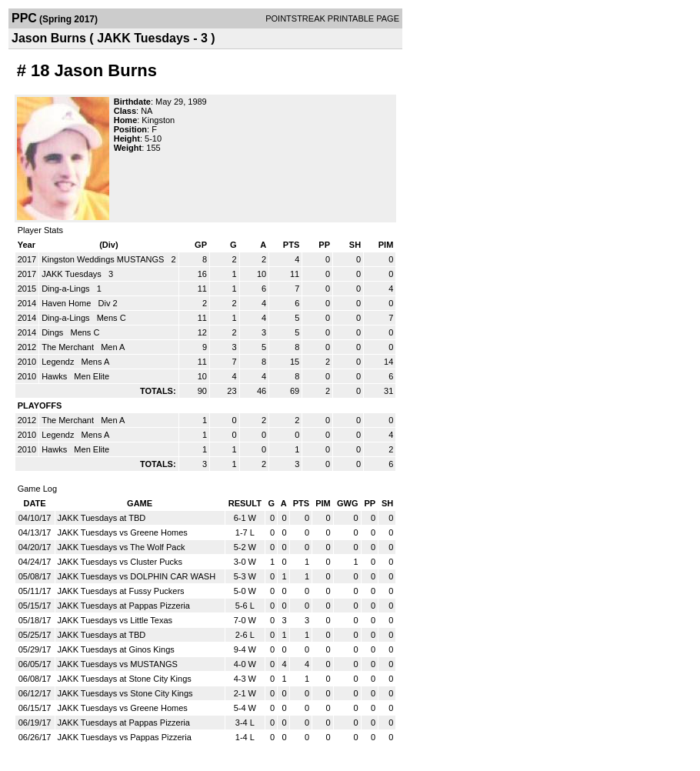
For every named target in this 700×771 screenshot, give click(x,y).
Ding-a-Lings (67, 289)
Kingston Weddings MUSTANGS (104, 259)
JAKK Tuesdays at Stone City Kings (125, 679)
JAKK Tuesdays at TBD (102, 518)
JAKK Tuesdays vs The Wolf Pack (122, 547)
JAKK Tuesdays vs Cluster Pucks (120, 562)
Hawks (55, 376)
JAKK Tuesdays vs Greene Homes (123, 532)
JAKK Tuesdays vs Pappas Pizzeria (125, 737)
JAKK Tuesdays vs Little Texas (115, 620)
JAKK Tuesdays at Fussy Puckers (121, 591)
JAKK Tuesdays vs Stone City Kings (125, 693)
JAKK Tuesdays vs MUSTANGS (118, 664)
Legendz (59, 362)
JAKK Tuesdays (73, 274)
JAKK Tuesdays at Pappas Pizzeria (124, 606)
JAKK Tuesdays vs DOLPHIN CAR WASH (137, 576)
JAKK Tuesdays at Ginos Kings (116, 649)
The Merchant (69, 347)
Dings (53, 332)
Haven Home (67, 303)
